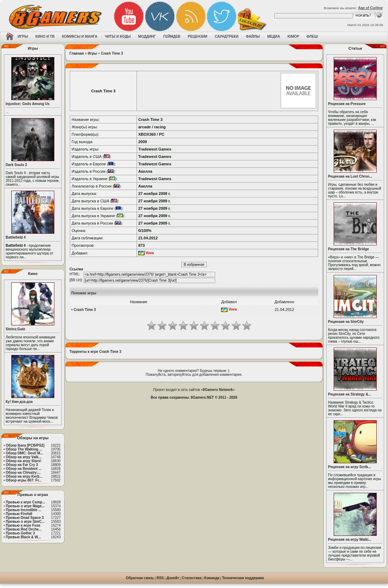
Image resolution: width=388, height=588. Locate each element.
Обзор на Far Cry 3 (22, 465)
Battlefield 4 (16, 237)
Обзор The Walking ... (24, 449)
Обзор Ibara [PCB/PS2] (25, 445)
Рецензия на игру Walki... (350, 540)
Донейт (173, 578)
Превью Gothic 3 (20, 533)
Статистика (192, 578)
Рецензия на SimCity (346, 322)
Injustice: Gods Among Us (28, 104)
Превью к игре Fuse (23, 525)
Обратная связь (140, 578)
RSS (160, 578)
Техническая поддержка (243, 578)
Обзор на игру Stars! (23, 461)
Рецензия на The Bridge (348, 249)
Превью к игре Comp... (25, 502)
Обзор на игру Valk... (23, 457)
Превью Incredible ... (23, 510)
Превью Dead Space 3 (25, 518)
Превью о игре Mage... (25, 506)
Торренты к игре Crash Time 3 (95, 352)
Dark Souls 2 (16, 165)
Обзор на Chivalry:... (23, 473)
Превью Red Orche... (23, 529)
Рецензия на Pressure (347, 104)
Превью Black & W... (23, 537)
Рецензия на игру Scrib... (350, 467)
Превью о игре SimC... (25, 522)
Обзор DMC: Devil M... (24, 453)
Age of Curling (370, 8)
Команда (212, 578)
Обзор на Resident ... (23, 469)
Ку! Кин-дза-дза (19, 402)
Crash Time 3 (112, 53)
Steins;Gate (16, 329)
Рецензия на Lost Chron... (350, 176)
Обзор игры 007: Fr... (24, 480)
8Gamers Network (218, 390)
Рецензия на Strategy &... (350, 394)
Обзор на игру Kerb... (24, 476)
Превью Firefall (19, 514)
